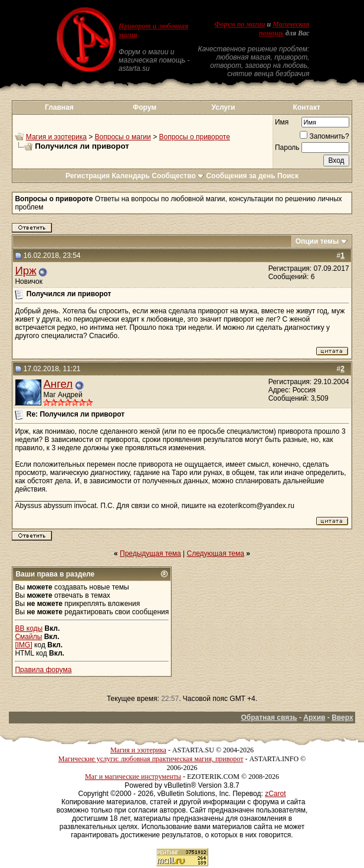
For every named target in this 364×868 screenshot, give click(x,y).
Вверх (342, 718)
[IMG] (23, 645)
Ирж (25, 271)
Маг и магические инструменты (133, 777)
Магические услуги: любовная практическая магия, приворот (151, 759)
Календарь (131, 176)
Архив (314, 718)
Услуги (224, 107)
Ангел (58, 384)
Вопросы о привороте (194, 137)
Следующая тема (216, 553)
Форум (145, 107)
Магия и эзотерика (56, 137)
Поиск (288, 176)
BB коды (29, 628)
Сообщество (178, 176)
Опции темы (317, 241)
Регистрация (88, 176)
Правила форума (43, 670)
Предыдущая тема (150, 553)
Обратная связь (269, 718)
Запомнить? (324, 136)
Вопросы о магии (123, 137)
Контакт (307, 107)
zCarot (275, 794)
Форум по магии (240, 24)
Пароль (287, 148)
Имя (282, 122)
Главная (59, 107)
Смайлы (28, 637)
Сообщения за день (240, 176)
